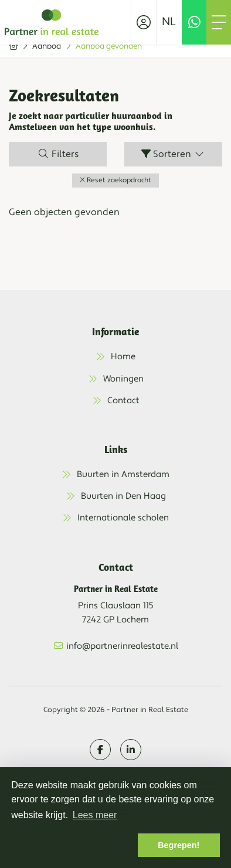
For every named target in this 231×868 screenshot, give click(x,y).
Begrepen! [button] (179, 845)
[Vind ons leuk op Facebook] (100, 750)
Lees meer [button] (95, 815)
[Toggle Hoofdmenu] (219, 22)
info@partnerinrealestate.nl (122, 646)
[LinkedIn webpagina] (131, 750)
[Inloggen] (144, 22)
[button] (116, 181)
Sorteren (173, 154)
